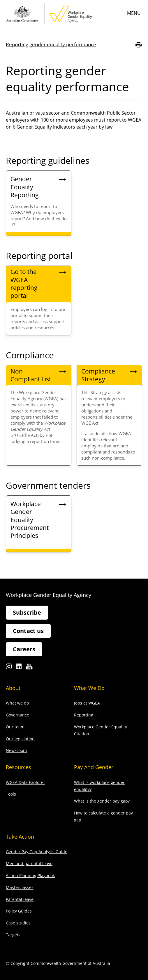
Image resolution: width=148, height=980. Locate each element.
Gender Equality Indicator (45, 127)
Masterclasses (20, 887)
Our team (15, 727)
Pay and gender (94, 767)
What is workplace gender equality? (99, 786)
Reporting (84, 715)
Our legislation (20, 739)
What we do (17, 703)
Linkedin (19, 668)
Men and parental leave (29, 863)
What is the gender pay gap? (102, 801)
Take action (20, 837)
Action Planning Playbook (30, 875)
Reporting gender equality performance (51, 44)
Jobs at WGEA (87, 703)
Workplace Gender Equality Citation (101, 730)
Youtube (29, 668)
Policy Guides (19, 911)
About (13, 688)
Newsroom (16, 750)
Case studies (18, 923)
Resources (18, 767)
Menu (134, 13)
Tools (11, 794)
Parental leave (20, 899)
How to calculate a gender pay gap (103, 816)
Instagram (9, 668)
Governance (17, 715)
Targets (13, 935)
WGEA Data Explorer (25, 782)
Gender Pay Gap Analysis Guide (37, 852)
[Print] (139, 45)
